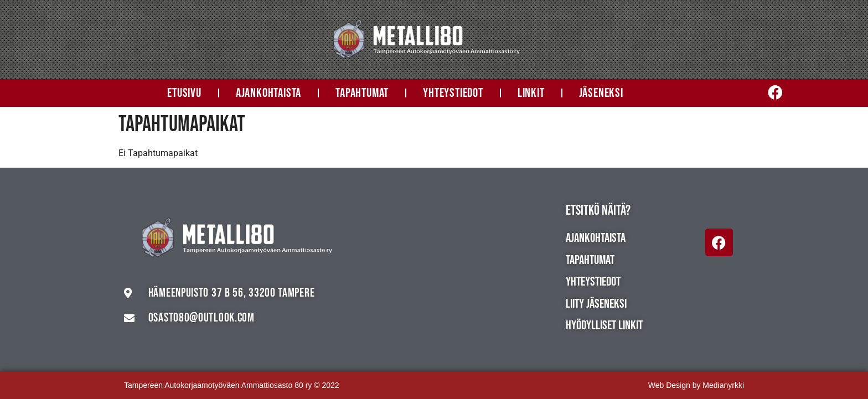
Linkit (531, 93)
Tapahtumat (362, 93)
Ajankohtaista (268, 93)
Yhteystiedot (453, 93)
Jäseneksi (601, 93)
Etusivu (184, 93)
